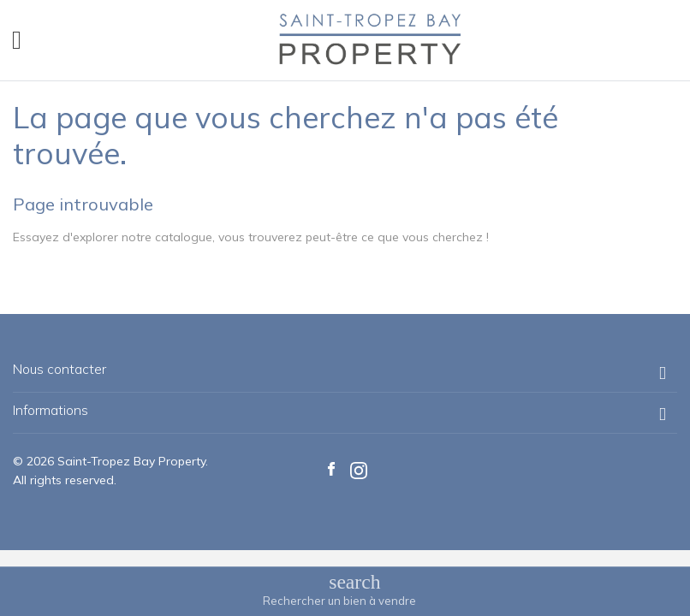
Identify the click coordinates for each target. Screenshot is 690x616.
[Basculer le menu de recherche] (339, 590)
